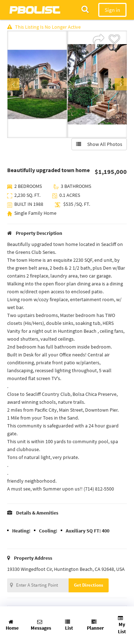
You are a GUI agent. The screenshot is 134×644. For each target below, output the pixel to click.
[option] (37, 84)
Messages (41, 625)
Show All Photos (99, 144)
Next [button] (121, 84)
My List (122, 625)
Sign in (112, 10)
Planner (95, 625)
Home (12, 625)
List (69, 625)
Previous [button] (13, 84)
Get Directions (89, 585)
